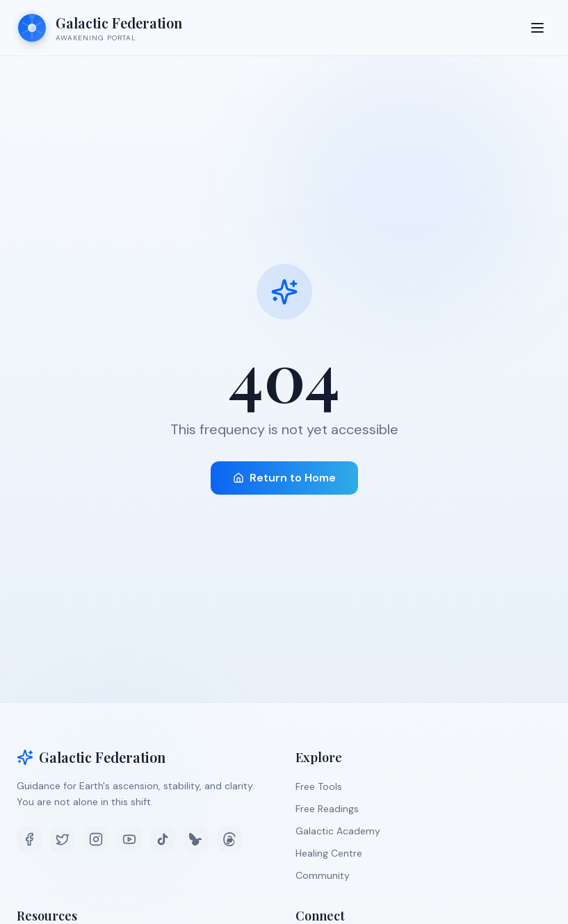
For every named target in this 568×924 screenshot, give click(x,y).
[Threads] (229, 839)
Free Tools (319, 786)
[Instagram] (96, 839)
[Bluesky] (196, 839)
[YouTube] (129, 839)
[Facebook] (29, 839)
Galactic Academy (338, 831)
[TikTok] (163, 839)
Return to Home (284, 478)
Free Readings (327, 809)
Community (323, 875)
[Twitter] (63, 839)
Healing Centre (329, 853)
